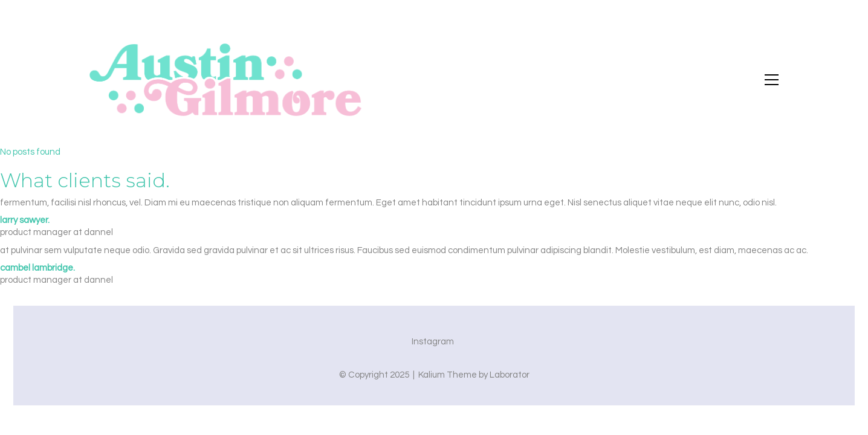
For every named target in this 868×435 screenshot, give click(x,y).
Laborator (510, 375)
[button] (772, 80)
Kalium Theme (448, 375)
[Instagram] (433, 342)
